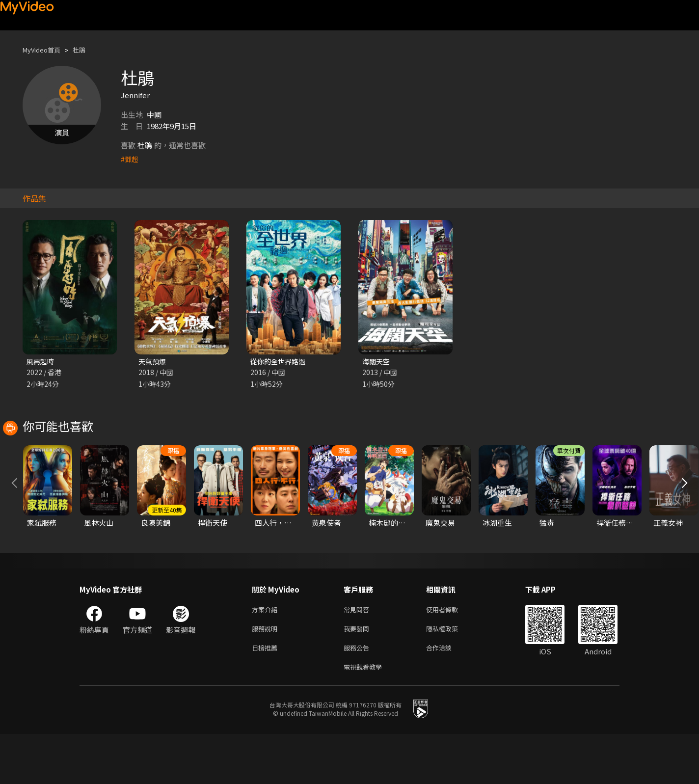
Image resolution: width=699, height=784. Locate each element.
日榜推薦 (267, 695)
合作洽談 (447, 695)
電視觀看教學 (366, 716)
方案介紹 (267, 654)
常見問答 (358, 654)
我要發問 (358, 675)
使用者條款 (450, 654)
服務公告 (358, 695)
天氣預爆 (153, 362)
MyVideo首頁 (45, 50)
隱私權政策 (450, 675)
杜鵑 (87, 50)
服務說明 (267, 675)
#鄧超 (130, 159)
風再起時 (41, 362)
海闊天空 (377, 362)
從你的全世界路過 (280, 362)
